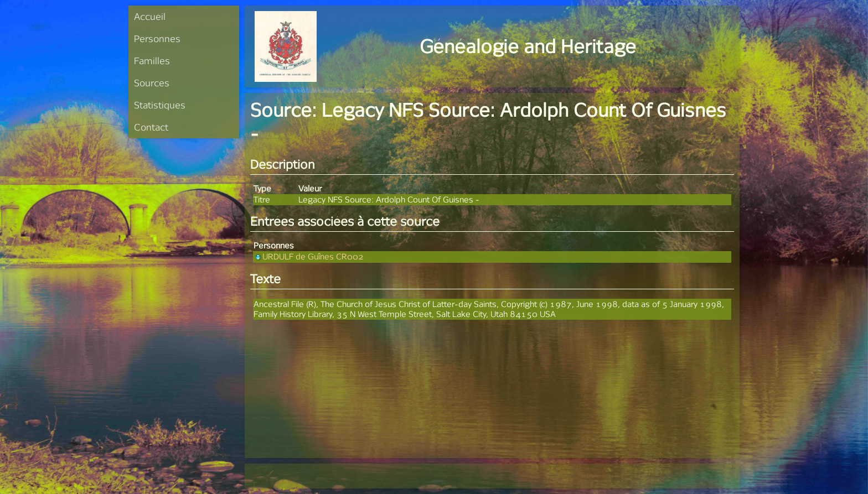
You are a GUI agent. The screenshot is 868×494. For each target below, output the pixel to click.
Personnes (157, 38)
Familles (152, 61)
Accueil (150, 16)
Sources (152, 83)
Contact (151, 127)
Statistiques (160, 105)
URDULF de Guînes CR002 (309, 256)
